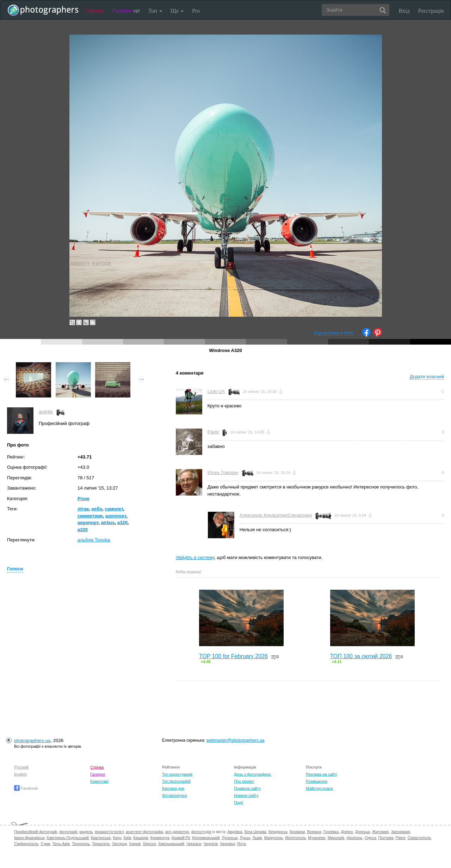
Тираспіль (101, 844)
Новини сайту (246, 795)
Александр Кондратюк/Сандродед (276, 515)
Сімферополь (26, 844)
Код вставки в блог (334, 333)
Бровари (297, 832)
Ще (177, 11)
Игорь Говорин (223, 472)
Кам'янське (101, 838)
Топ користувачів (177, 774)
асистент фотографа (144, 832)
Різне (84, 499)
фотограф (68, 832)
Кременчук (160, 838)
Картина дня (173, 788)
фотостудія (201, 832)
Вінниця (314, 832)
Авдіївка (235, 832)
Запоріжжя (401, 832)
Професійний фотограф (36, 832)
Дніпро (347, 832)
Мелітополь (295, 838)
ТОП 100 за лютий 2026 (361, 656)
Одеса (370, 838)
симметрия (90, 516)
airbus (108, 523)
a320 (122, 523)
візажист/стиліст (109, 832)
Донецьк (362, 832)
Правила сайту (247, 788)
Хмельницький (171, 844)
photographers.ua (32, 740)
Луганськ (230, 838)
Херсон (149, 844)
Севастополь (419, 838)
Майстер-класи (319, 788)
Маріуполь (273, 838)
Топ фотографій (176, 781)
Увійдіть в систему (195, 557)
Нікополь (354, 838)
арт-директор (177, 832)
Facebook (26, 788)
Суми (45, 844)
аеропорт (88, 523)
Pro (196, 11)
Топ (155, 11)
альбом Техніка (94, 540)
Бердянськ (278, 832)
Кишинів (141, 838)
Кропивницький (206, 838)
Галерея (126, 11)
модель (86, 832)
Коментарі (99, 781)
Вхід (404, 11)
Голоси (15, 569)
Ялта (242, 844)
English (20, 774)
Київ (127, 838)
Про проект (244, 781)
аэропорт (116, 516)
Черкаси (194, 844)
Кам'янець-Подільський (68, 838)
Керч (117, 838)
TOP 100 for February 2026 (233, 656)
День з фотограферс (253, 774)
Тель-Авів (61, 844)
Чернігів (210, 844)
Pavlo (213, 432)
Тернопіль (81, 844)
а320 (83, 530)
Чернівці (227, 844)
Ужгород (119, 844)
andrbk (46, 412)
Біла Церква (255, 832)
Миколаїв (336, 838)
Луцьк (245, 838)
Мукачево (317, 838)
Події (239, 802)
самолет (114, 509)
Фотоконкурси (174, 795)
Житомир (380, 832)
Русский (21, 767)
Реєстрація (431, 11)
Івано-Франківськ (29, 838)
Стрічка (95, 11)
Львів (257, 838)
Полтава (386, 838)
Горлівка (331, 832)
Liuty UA (216, 391)
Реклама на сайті (321, 774)
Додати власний (427, 377)
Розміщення (317, 781)
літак (83, 509)
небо (97, 509)
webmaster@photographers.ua (236, 740)
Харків (135, 844)
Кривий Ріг (181, 838)
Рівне (401, 838)
